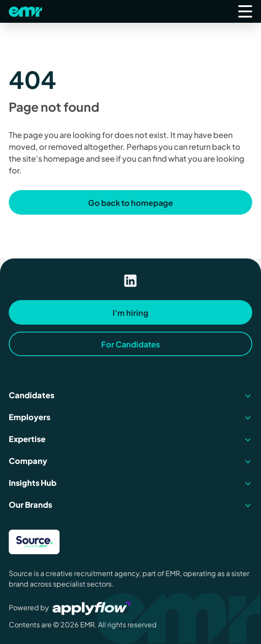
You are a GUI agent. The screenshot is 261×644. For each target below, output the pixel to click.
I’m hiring (130, 313)
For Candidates (130, 344)
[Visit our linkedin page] (130, 281)
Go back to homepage (130, 203)
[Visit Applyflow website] (92, 607)
